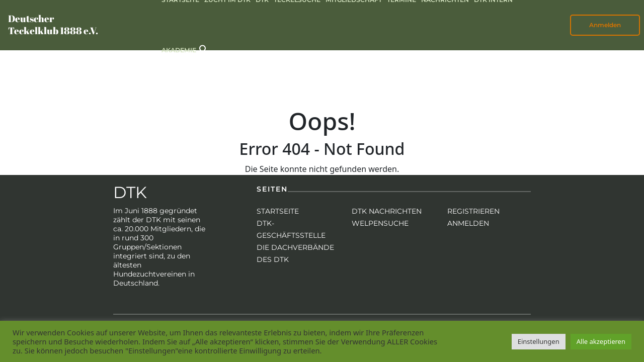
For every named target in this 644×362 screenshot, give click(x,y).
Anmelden (605, 25)
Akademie (179, 50)
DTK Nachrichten (387, 211)
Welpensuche (380, 223)
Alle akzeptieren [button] (601, 341)
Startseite (278, 211)
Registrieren (473, 211)
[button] (204, 49)
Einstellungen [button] (539, 341)
